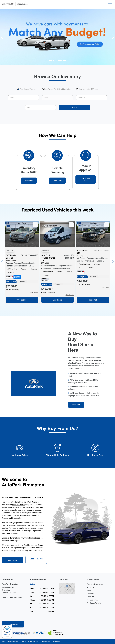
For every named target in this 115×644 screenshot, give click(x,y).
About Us (90, 587)
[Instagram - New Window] (8, 618)
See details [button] (22, 300)
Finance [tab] (22, 282)
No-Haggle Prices (20, 455)
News (89, 590)
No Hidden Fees (95, 455)
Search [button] (75, 108)
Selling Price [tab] (11, 282)
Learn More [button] (57, 181)
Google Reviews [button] (36, 560)
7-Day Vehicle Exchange (57, 455)
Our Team (90, 594)
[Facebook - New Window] (4, 618)
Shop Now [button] (29, 181)
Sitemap (24, 641)
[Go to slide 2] (55, 61)
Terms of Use (34, 641)
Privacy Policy (46, 641)
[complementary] (7, 631)
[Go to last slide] (2, 37)
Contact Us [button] (13, 624)
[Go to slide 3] (60, 61)
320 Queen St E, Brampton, (10, 590)
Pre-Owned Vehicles (94, 603)
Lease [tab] (33, 282)
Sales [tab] (33, 584)
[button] (110, 4)
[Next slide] (113, 37)
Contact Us (91, 597)
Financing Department (95, 584)
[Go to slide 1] (50, 61)
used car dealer (19, 505)
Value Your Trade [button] (86, 180)
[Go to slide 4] (65, 61)
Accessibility (57, 641)
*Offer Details (34, 292)
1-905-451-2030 (15, 598)
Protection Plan (93, 600)
